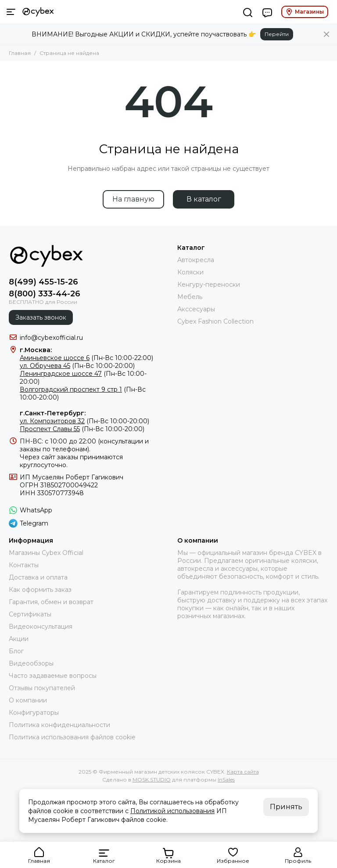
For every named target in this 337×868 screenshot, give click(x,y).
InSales (226, 780)
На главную (133, 199)
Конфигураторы (34, 713)
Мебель (190, 297)
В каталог (204, 199)
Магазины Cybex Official (46, 553)
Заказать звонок (41, 317)
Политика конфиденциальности (59, 725)
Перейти (277, 34)
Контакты (24, 565)
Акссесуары (196, 309)
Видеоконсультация (41, 627)
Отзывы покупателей (42, 688)
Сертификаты (30, 614)
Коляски (190, 272)
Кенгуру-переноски (209, 285)
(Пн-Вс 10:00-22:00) (86, 358)
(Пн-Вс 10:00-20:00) (77, 366)
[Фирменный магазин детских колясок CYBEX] (38, 12)
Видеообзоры (31, 663)
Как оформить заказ (40, 590)
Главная (20, 53)
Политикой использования (172, 811)
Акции (19, 639)
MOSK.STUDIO (152, 780)
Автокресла (196, 260)
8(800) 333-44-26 (45, 294)
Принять (286, 807)
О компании (28, 700)
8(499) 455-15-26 (43, 282)
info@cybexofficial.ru (51, 338)
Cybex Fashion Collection (215, 321)
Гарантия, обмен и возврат (51, 602)
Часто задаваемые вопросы (53, 676)
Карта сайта (243, 772)
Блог (16, 651)
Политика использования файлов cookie (72, 737)
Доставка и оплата (38, 577)
